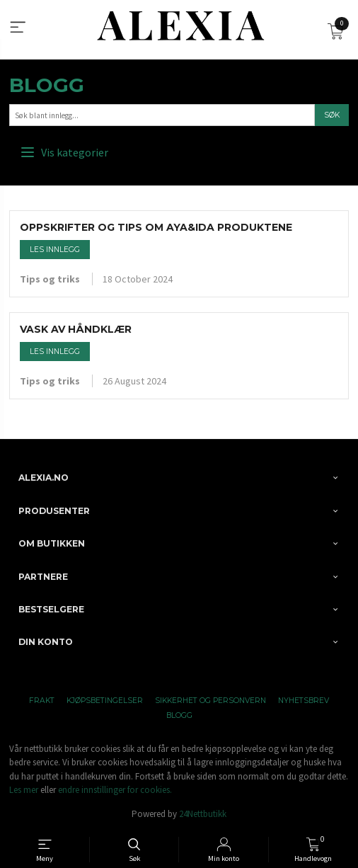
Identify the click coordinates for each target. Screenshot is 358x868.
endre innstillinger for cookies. (115, 790)
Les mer (24, 790)
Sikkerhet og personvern (210, 701)
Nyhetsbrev (304, 701)
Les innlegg (55, 250)
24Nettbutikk (203, 814)
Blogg (47, 85)
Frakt (42, 701)
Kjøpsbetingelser (105, 701)
